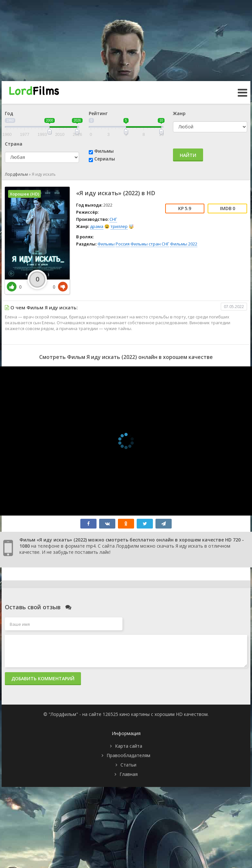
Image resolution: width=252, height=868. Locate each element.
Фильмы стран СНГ (150, 244)
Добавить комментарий (43, 678)
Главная (129, 774)
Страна (14, 144)
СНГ (113, 219)
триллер (119, 226)
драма (97, 226)
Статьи (128, 765)
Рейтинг (98, 113)
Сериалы (105, 159)
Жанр (179, 113)
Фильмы (104, 151)
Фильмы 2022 (184, 244)
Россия (123, 244)
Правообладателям (128, 755)
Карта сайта (129, 746)
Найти (188, 155)
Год (9, 113)
